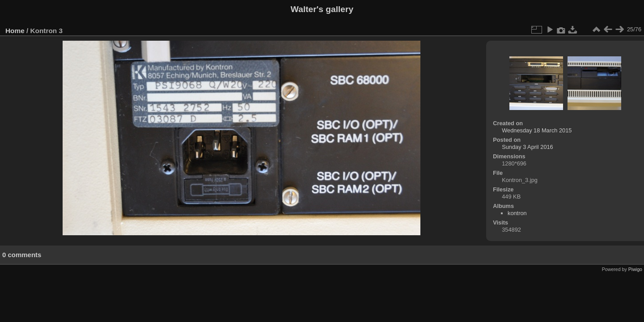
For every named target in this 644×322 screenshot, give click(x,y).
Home (15, 31)
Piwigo (635, 269)
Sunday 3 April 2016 (527, 147)
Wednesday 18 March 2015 (537, 130)
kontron (517, 213)
